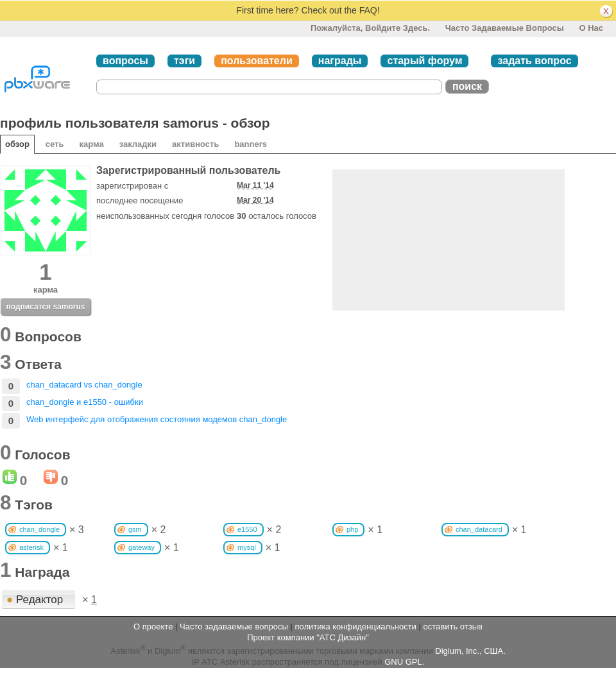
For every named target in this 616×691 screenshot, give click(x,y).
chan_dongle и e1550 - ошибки (85, 402)
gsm (135, 529)
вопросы (125, 61)
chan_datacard (479, 529)
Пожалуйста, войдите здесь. (370, 28)
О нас (591, 28)
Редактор (36, 600)
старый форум (424, 61)
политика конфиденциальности (355, 627)
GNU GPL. (404, 662)
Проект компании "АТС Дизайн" (308, 637)
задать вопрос (534, 61)
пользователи (257, 61)
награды (340, 61)
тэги (184, 61)
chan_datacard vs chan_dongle (84, 385)
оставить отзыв (453, 627)
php (352, 529)
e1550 (247, 529)
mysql (247, 547)
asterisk (31, 547)
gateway (141, 547)
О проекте (153, 627)
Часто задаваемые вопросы (505, 28)
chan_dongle (39, 529)
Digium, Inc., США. (470, 651)
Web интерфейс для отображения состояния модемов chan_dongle (157, 419)
